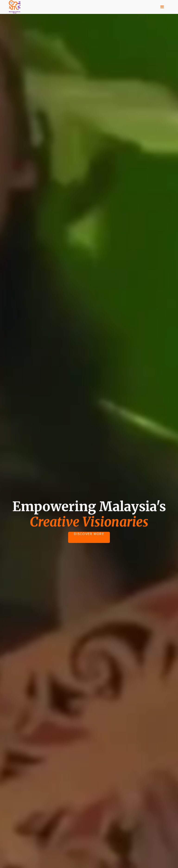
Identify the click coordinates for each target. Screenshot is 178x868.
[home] (15, 7)
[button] (162, 7)
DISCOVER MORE (89, 534)
